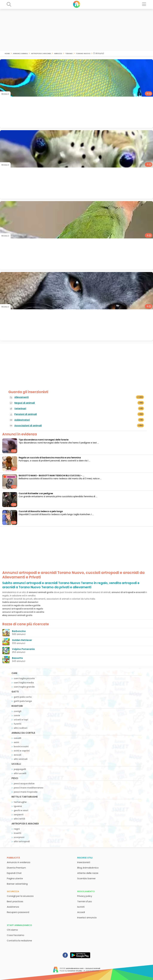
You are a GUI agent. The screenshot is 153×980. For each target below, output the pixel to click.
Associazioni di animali (28, 426)
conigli (18, 711)
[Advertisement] (76, 30)
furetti (17, 724)
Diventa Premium (16, 868)
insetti (17, 833)
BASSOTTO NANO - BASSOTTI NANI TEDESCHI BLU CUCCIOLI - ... (51, 476)
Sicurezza (13, 891)
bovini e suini (21, 746)
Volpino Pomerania (23, 649)
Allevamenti (22, 397)
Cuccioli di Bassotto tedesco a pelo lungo (41, 511)
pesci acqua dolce (24, 784)
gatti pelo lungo (23, 701)
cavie (17, 715)
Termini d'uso (85, 901)
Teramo (69, 53)
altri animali (21, 759)
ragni (17, 829)
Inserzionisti (84, 862)
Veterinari (20, 409)
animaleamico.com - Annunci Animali (83, 968)
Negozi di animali (25, 403)
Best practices (15, 901)
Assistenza (13, 907)
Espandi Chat (14, 873)
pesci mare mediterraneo (29, 788)
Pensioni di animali (26, 414)
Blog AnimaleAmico (88, 868)
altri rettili (19, 819)
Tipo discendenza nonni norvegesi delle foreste (44, 440)
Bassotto (17, 658)
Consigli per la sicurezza (20, 896)
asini (16, 742)
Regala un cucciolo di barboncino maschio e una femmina (50, 458)
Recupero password (18, 912)
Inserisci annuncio (87, 918)
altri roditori (21, 728)
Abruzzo (58, 53)
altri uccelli (20, 773)
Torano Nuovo (83, 53)
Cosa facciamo (16, 935)
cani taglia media (24, 683)
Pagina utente (15, 878)
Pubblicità (13, 858)
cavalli (17, 738)
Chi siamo (12, 930)
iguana (18, 806)
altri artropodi (22, 841)
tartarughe (20, 802)
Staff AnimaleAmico (19, 925)
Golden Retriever (22, 640)
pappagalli (20, 769)
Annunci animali (20, 53)
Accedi (81, 912)
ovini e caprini (22, 751)
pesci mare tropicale (26, 792)
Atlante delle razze (88, 873)
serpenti (19, 815)
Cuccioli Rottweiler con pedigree (36, 494)
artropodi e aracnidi (41, 53)
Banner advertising (17, 884)
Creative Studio (75, 971)
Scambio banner (86, 878)
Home (7, 53)
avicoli (17, 755)
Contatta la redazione (19, 941)
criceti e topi (21, 720)
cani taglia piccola (24, 678)
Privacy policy (85, 896)
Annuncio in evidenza (19, 862)
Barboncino (19, 631)
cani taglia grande (24, 687)
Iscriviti (81, 907)
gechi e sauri (21, 810)
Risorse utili (85, 858)
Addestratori (22, 420)
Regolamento (86, 891)
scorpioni (19, 837)
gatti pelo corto (23, 697)
